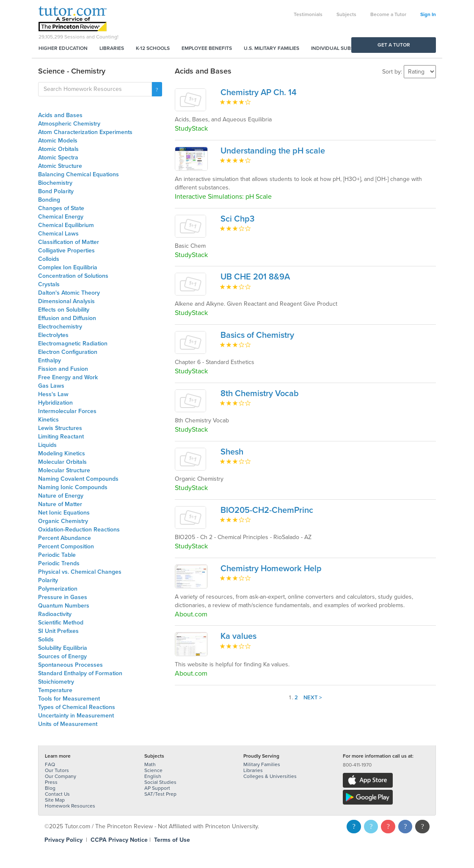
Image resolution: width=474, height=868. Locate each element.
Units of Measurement (68, 724)
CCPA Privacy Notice (119, 840)
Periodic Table (57, 555)
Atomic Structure (60, 166)
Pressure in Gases (63, 597)
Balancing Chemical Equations (79, 174)
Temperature (55, 690)
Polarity (48, 580)
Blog (50, 788)
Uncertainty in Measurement (76, 716)
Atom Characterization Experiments (85, 132)
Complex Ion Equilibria (68, 267)
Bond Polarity (56, 191)
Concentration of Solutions (73, 276)
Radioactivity (55, 614)
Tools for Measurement (69, 699)
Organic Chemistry (63, 521)
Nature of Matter (60, 504)
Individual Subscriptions (345, 48)
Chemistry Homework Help (271, 569)
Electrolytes (53, 335)
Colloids (49, 259)
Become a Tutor (388, 14)
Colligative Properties (66, 251)
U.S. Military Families (271, 48)
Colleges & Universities (270, 776)
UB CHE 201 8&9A (255, 277)
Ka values (238, 636)
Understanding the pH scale (273, 151)
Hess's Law (53, 394)
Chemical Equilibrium (66, 225)
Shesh (232, 452)
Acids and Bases (60, 115)
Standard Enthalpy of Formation (80, 673)
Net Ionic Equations (64, 513)
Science (153, 770)
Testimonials (308, 14)
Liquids (47, 445)
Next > (313, 698)
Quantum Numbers (64, 606)
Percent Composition (66, 546)
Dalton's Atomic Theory (69, 293)
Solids (46, 639)
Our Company (61, 776)
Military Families (262, 764)
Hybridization (55, 403)
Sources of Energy (62, 656)
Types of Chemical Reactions (77, 707)
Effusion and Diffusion (67, 318)
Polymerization (58, 589)
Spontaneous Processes (70, 665)
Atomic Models (58, 141)
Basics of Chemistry (257, 335)
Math (150, 764)
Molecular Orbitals (62, 462)
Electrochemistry (60, 327)
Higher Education (63, 48)
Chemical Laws (58, 234)
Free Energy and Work (68, 377)
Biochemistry (55, 183)
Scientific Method (61, 623)
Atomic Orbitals (58, 149)
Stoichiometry (56, 682)
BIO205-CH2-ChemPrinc (267, 510)
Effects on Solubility (64, 310)
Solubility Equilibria (63, 648)
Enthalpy (50, 360)
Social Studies (160, 782)
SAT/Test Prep (160, 794)
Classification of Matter (69, 242)
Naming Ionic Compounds (73, 487)
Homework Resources (70, 806)
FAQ (50, 764)
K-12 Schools (153, 48)
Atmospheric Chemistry (69, 124)
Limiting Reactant (61, 437)
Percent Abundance (65, 538)
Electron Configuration (68, 352)
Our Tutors (57, 770)
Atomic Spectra (58, 157)
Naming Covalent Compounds (78, 479)
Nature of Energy (61, 496)
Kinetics (48, 420)
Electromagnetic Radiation (73, 344)
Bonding (49, 200)
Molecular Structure (64, 470)
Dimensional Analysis (66, 301)
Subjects (346, 14)
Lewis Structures (60, 428)
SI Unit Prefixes (58, 631)
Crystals (49, 284)
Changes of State (61, 208)
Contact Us (57, 794)
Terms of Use (172, 840)
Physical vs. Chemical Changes (80, 572)
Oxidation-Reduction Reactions (79, 530)
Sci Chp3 (237, 219)
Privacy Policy (63, 840)
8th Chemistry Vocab (260, 394)
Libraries (112, 48)
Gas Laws (51, 386)
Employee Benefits (207, 48)
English (153, 776)
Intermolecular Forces (67, 411)
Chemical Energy (61, 217)
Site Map (55, 800)
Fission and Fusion (63, 369)
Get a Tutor (394, 45)
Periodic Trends (59, 563)
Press (51, 782)
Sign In (428, 14)
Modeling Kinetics (62, 453)
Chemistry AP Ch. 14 (259, 93)
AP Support (157, 788)
